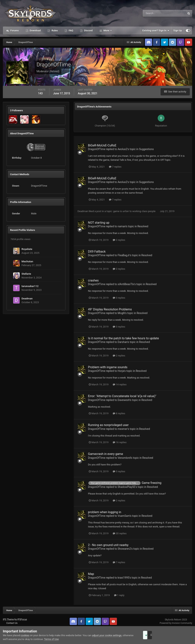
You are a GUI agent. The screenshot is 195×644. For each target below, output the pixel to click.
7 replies (115, 167)
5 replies (119, 471)
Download (35, 31)
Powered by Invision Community (176, 623)
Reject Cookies (179, 635)
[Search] (152, 13)
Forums (14, 31)
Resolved (143, 226)
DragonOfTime (97, 149)
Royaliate (27, 249)
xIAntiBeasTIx (126, 284)
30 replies (120, 533)
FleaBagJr (124, 255)
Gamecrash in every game (105, 454)
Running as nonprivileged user (108, 425)
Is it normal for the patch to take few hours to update (123, 338)
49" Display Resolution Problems (110, 309)
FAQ (71, 31)
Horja (121, 371)
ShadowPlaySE (127, 487)
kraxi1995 (123, 578)
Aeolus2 (123, 149)
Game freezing (152, 483)
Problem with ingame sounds (108, 367)
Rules (54, 31)
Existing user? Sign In (156, 31)
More (106, 31)
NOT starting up (99, 223)
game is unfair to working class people (135, 211)
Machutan (27, 261)
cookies (25, 635)
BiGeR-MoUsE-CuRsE (102, 145)
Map (91, 574)
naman (122, 226)
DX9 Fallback (97, 252)
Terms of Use (63, 639)
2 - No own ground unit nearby (108, 545)
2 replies (119, 240)
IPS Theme (8, 619)
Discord (88, 31)
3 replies (119, 298)
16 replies (120, 442)
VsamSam (124, 516)
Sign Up (178, 31)
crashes (93, 280)
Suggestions (146, 149)
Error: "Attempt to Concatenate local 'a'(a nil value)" (122, 396)
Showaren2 (124, 549)
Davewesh (124, 400)
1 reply (119, 595)
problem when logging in (105, 512)
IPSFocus (22, 619)
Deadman (27, 298)
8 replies (119, 413)
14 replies (120, 384)
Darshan (123, 342)
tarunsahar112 (30, 286)
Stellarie (26, 274)
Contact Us (12, 623)
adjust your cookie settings (107, 635)
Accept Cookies (150, 635)
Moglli (121, 313)
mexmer (123, 429)
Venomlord (124, 458)
